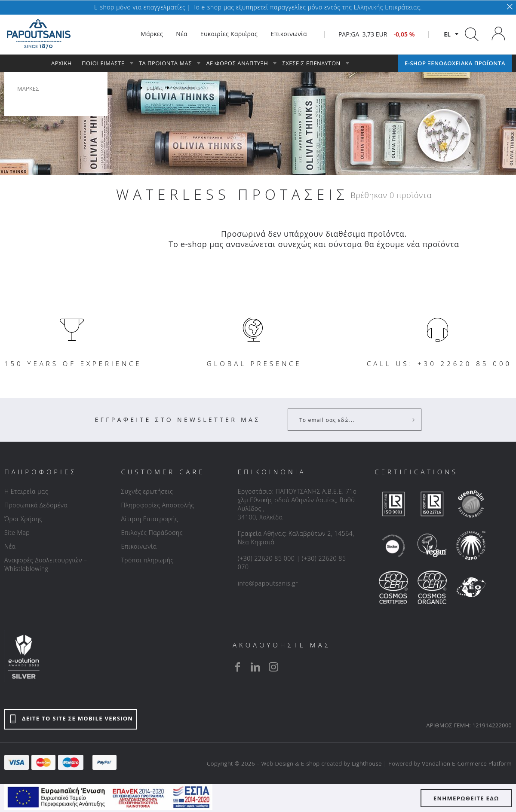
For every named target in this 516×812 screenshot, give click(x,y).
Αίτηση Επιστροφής (149, 519)
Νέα (10, 546)
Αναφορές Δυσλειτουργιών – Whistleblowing (46, 564)
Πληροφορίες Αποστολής (157, 505)
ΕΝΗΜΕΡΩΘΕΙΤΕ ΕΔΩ (466, 798)
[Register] (412, 420)
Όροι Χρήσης (23, 519)
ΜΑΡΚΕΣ (28, 89)
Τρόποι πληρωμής (147, 560)
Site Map (17, 533)
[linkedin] (255, 667)
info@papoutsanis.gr (268, 583)
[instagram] (273, 667)
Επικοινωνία (139, 546)
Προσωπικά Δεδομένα (36, 505)
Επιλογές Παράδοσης (152, 533)
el (447, 34)
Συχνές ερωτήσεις (147, 491)
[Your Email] (349, 420)
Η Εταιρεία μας (26, 491)
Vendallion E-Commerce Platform (467, 763)
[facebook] (237, 667)
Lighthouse (367, 763)
